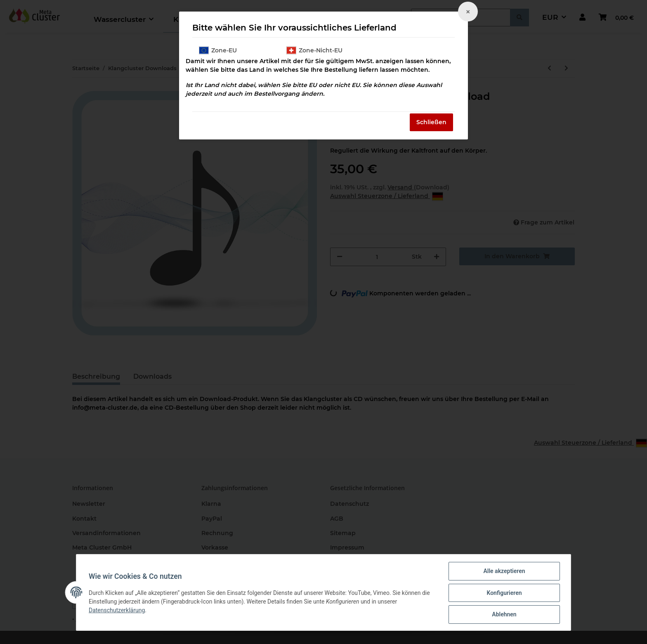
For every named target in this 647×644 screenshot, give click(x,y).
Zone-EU (218, 50)
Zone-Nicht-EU (314, 50)
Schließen (431, 122)
